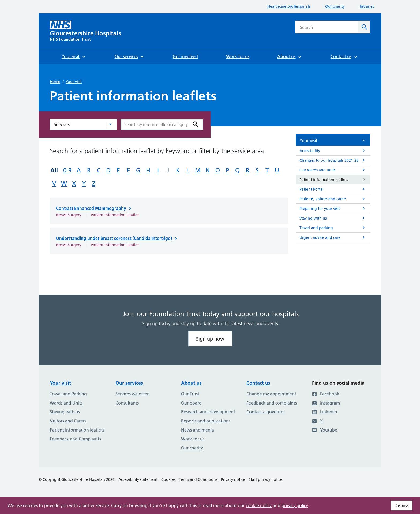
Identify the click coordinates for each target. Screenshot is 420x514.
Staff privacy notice (266, 479)
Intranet (367, 6)
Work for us (193, 439)
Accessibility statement (138, 479)
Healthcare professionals (289, 6)
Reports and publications (206, 421)
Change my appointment (271, 394)
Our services (129, 383)
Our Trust (190, 394)
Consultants (127, 403)
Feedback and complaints (272, 403)
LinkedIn (325, 412)
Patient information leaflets (77, 430)
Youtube (325, 430)
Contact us (258, 383)
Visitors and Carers (68, 421)
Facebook (326, 394)
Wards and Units (66, 403)
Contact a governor (266, 412)
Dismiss (402, 505)
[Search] (364, 27)
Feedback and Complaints (75, 439)
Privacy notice (233, 479)
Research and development (208, 412)
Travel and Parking (68, 394)
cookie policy (259, 505)
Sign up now (210, 339)
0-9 (67, 170)
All (54, 170)
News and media (198, 430)
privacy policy (295, 505)
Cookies (168, 479)
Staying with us (65, 412)
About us (191, 383)
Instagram (326, 403)
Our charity (335, 6)
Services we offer (132, 394)
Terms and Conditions (198, 479)
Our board (191, 403)
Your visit (74, 82)
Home (55, 82)
